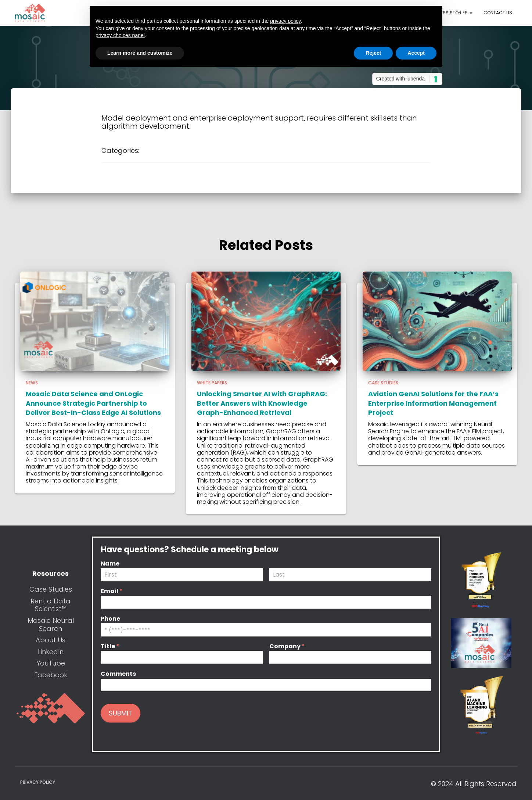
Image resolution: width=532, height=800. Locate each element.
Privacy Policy (38, 782)
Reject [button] (373, 53)
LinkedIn (51, 652)
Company (287, 647)
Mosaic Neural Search (51, 625)
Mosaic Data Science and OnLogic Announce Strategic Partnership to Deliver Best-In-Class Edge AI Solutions (93, 403)
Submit (121, 713)
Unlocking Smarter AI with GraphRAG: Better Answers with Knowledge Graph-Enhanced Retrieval (262, 403)
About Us (51, 640)
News (32, 383)
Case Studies (383, 383)
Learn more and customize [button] (140, 53)
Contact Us (498, 13)
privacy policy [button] (285, 21)
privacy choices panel (120, 35)
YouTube (51, 663)
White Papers (212, 383)
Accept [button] (416, 53)
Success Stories (450, 13)
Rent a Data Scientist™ (51, 605)
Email (112, 591)
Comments (118, 674)
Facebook (51, 675)
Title (110, 647)
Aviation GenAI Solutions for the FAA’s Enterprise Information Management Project (433, 403)
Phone (110, 619)
